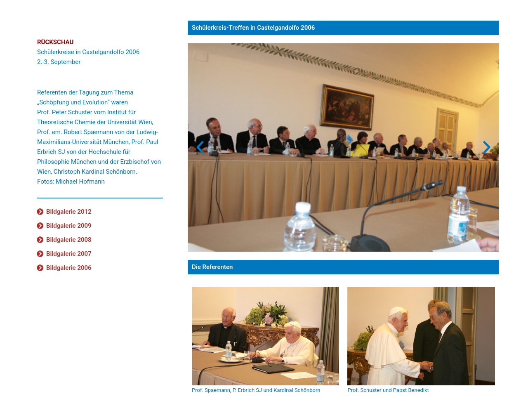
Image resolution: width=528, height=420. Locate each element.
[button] (200, 147)
